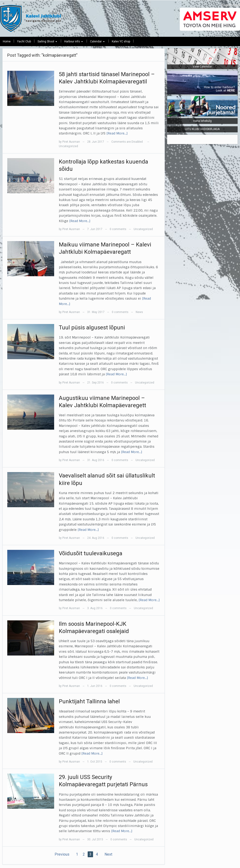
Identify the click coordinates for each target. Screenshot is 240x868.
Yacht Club (24, 41)
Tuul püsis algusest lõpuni (92, 328)
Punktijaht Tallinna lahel (89, 701)
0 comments (118, 229)
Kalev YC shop (121, 41)
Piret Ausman (71, 142)
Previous (62, 854)
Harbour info (72, 43)
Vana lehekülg (202, 121)
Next (108, 854)
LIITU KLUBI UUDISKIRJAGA (202, 129)
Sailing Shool (46, 43)
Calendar (96, 43)
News (139, 312)
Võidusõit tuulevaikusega (91, 553)
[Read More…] (117, 133)
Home (7, 41)
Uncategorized (68, 146)
